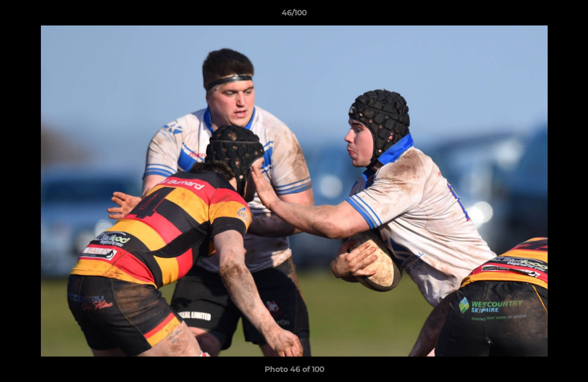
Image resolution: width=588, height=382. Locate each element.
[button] (569, 15)
